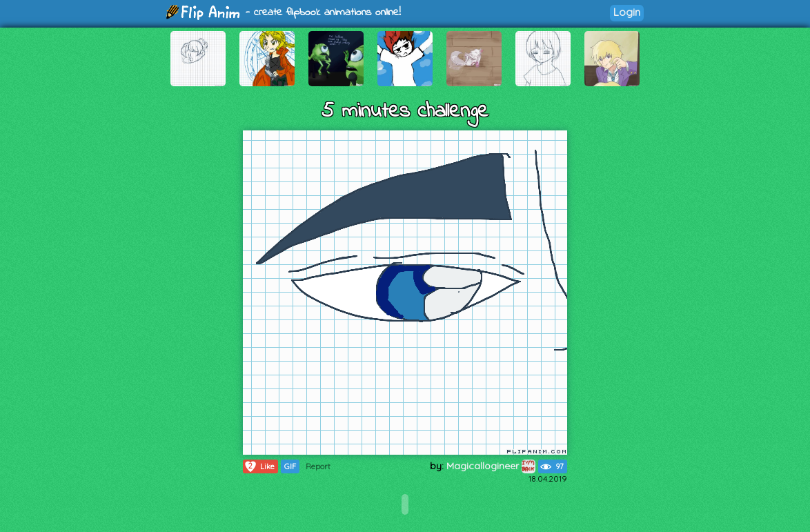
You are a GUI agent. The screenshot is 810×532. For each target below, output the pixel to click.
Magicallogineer (491, 466)
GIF (290, 466)
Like (259, 466)
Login (627, 12)
